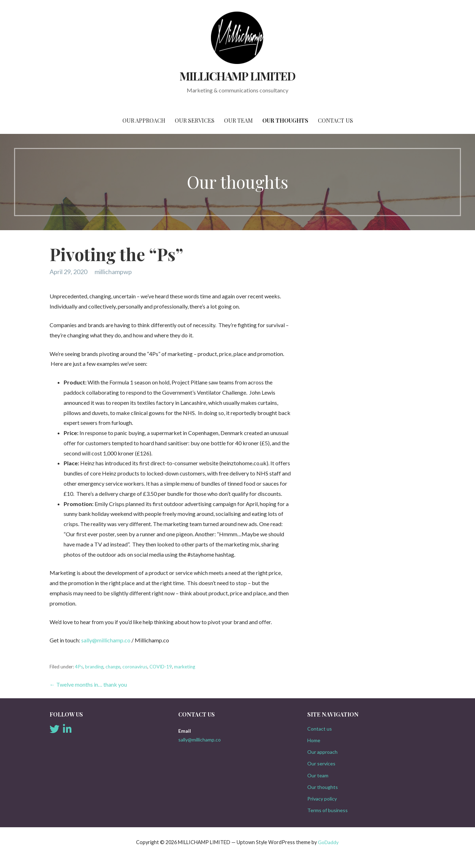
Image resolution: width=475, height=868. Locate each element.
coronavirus (135, 667)
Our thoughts (285, 120)
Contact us (335, 120)
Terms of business (328, 810)
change (113, 667)
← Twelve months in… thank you (88, 684)
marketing (185, 667)
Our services (195, 120)
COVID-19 (161, 667)
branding (94, 667)
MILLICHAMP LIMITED (237, 76)
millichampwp (113, 272)
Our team (238, 120)
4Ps (79, 667)
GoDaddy (328, 842)
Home (314, 740)
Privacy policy (322, 799)
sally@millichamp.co (106, 640)
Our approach (144, 120)
